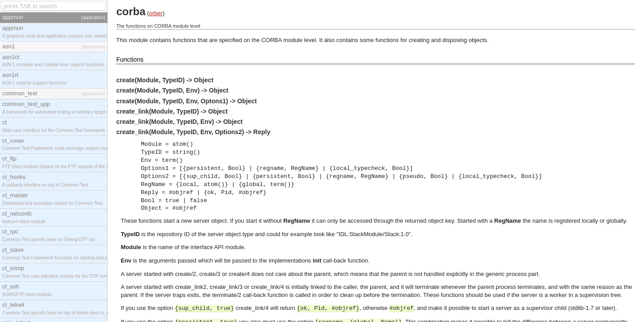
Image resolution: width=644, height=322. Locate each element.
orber (156, 13)
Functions (130, 59)
